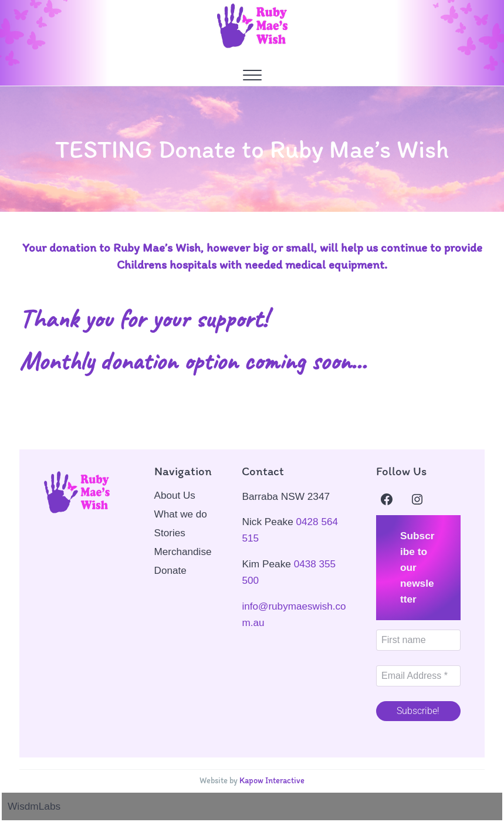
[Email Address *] (418, 676)
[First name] (418, 640)
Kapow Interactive (272, 780)
